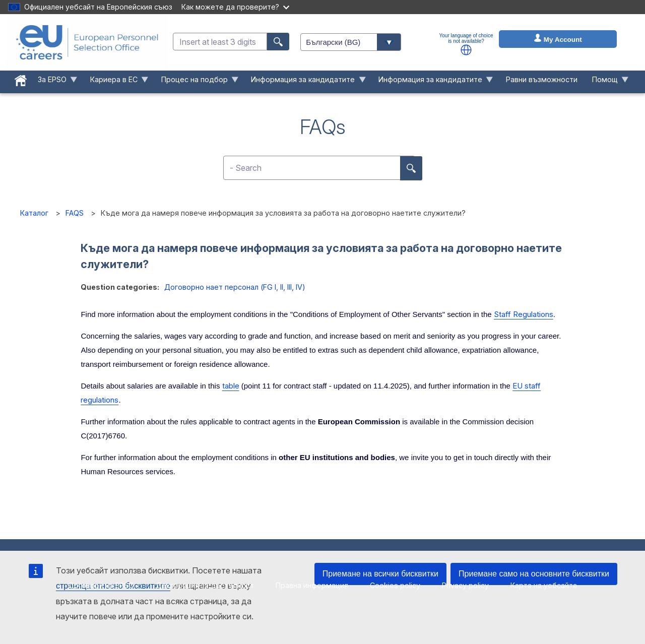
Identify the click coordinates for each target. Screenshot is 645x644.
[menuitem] (21, 79)
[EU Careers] (87, 42)
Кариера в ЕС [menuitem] (115, 82)
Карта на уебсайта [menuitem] (544, 585)
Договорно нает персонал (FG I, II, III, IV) (235, 287)
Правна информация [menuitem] (312, 585)
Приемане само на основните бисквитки (534, 574)
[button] (466, 50)
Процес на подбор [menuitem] (196, 82)
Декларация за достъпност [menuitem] (205, 585)
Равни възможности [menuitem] (542, 79)
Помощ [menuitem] (606, 82)
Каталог (34, 213)
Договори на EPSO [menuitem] (101, 585)
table (231, 386)
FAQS (75, 213)
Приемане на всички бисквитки (380, 574)
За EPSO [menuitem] (54, 82)
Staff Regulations (524, 314)
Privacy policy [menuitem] (465, 585)
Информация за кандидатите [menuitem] (305, 82)
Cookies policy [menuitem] (395, 585)
